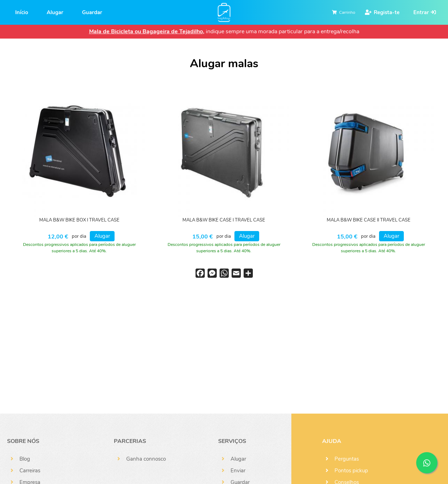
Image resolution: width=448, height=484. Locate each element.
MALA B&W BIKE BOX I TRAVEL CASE (79, 220)
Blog (25, 459)
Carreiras (30, 471)
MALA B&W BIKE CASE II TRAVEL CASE (369, 220)
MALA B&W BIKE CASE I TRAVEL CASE (224, 220)
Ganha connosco (146, 459)
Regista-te (387, 12)
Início (22, 12)
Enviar (238, 471)
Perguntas (347, 459)
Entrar (421, 12)
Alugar (55, 12)
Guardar (92, 12)
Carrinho (347, 12)
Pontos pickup (351, 471)
